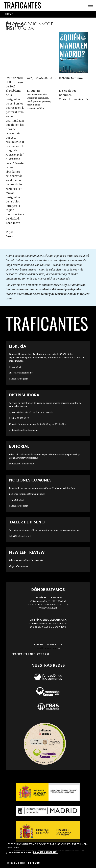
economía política (35, 108)
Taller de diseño (27, 522)
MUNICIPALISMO (34, 101)
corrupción (43, 98)
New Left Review (27, 553)
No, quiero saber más (45, 852)
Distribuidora (24, 395)
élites (38, 105)
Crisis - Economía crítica (75, 99)
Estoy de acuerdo (16, 863)
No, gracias (34, 863)
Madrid (30, 105)
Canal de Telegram (19, 379)
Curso (9, 236)
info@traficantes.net (48, 648)
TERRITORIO (77, 78)
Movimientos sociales (37, 95)
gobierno (46, 101)
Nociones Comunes (30, 480)
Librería (18, 346)
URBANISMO (32, 98)
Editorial (19, 447)
